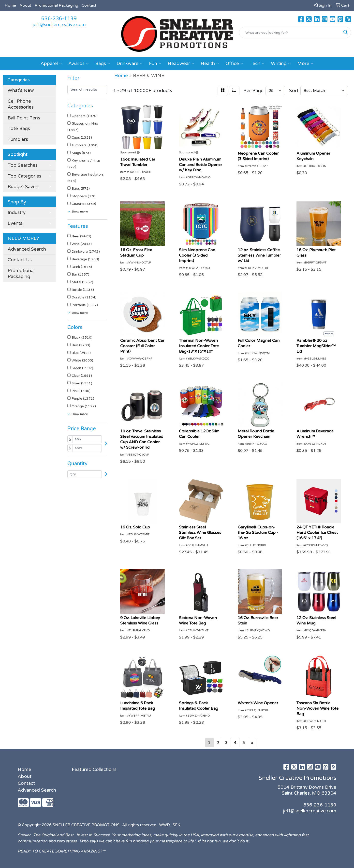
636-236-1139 (59, 19)
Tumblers (18, 139)
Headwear (181, 64)
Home (10, 5)
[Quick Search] (290, 33)
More (305, 64)
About (25, 5)
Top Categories (24, 176)
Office (234, 64)
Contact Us (20, 260)
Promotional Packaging (56, 5)
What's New (21, 90)
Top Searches (23, 165)
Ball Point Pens (24, 118)
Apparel (51, 64)
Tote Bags (19, 129)
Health (210, 64)
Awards (79, 64)
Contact (89, 5)
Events (15, 223)
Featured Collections (94, 770)
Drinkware (130, 64)
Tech (257, 64)
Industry (17, 213)
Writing (281, 64)
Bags (103, 64)
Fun (155, 64)
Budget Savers (24, 187)
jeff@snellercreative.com (59, 25)
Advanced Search (27, 249)
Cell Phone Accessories (21, 104)
